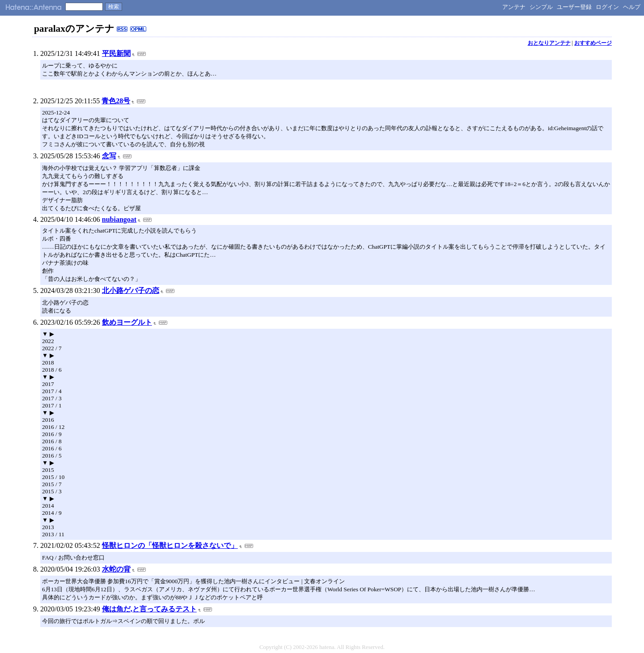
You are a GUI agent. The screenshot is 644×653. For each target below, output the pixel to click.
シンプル (541, 7)
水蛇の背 (116, 569)
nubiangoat (119, 219)
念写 (109, 156)
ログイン (607, 7)
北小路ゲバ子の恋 (131, 290)
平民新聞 (116, 53)
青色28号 (116, 101)
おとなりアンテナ (549, 43)
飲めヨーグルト (127, 322)
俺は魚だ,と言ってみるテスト (149, 609)
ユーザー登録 (574, 7)
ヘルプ (632, 7)
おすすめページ (593, 43)
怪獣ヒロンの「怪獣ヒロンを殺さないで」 (170, 545)
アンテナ (514, 7)
